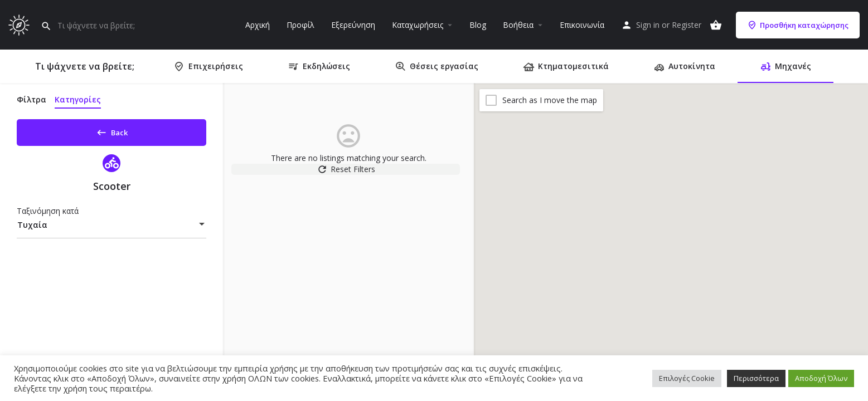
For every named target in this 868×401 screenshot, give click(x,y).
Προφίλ (300, 25)
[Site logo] (20, 24)
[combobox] (111, 229)
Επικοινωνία (582, 25)
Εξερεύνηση (353, 25)
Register (687, 25)
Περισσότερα (756, 378)
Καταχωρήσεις (418, 25)
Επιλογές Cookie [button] (687, 378)
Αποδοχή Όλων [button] (821, 378)
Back (112, 130)
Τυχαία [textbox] (32, 229)
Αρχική (258, 25)
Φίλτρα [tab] (31, 99)
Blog (478, 25)
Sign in (648, 25)
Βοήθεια (518, 25)
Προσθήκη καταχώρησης (798, 25)
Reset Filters (349, 175)
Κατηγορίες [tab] (78, 99)
